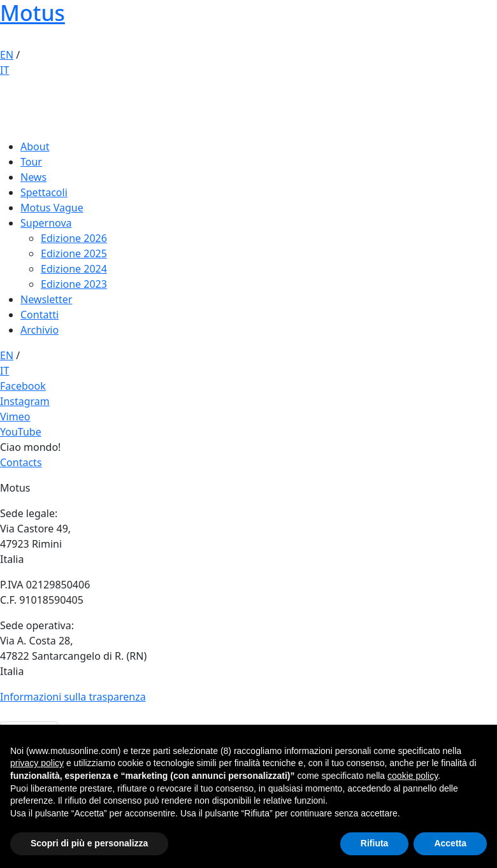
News (33, 177)
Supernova (46, 223)
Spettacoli (44, 192)
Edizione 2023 (74, 284)
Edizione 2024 (74, 269)
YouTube (21, 432)
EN (7, 55)
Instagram (25, 401)
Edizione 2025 (74, 253)
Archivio (40, 330)
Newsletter (46, 299)
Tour (31, 162)
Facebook (23, 386)
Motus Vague (52, 208)
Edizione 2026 (74, 238)
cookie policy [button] (413, 776)
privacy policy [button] (37, 763)
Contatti (40, 315)
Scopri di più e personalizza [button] (89, 843)
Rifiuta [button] (375, 843)
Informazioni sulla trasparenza (73, 697)
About (35, 146)
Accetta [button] (450, 843)
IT (4, 70)
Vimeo (15, 416)
